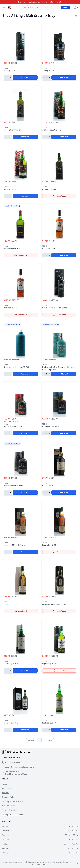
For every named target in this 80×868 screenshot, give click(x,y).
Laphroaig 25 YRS (11, 723)
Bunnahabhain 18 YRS (51, 426)
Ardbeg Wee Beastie (12, 248)
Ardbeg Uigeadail (49, 189)
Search (66, 7)
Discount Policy (8, 797)
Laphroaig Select (49, 723)
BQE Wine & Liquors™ (17, 862)
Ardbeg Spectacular (12, 189)
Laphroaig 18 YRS (49, 664)
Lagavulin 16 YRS (49, 545)
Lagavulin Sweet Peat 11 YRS (54, 604)
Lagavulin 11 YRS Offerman (15, 545)
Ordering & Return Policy (12, 801)
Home (4, 784)
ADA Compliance (9, 806)
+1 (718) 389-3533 (13, 763)
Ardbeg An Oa (48, 71)
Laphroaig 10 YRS (11, 664)
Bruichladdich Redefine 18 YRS (16, 367)
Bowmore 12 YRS (49, 248)
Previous (32, 740)
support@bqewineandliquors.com (19, 767)
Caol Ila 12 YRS (48, 486)
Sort (63, 16)
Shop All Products (9, 788)
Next (50, 740)
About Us (6, 793)
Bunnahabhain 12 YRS (13, 426)
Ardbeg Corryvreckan (12, 130)
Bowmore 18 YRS (11, 308)
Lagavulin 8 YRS (10, 604)
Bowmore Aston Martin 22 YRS (55, 308)
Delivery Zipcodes (9, 810)
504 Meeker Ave (12, 771)
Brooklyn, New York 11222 (16, 774)
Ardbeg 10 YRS (10, 71)
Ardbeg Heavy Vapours (52, 130)
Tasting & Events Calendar (13, 815)
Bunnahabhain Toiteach (13, 486)
